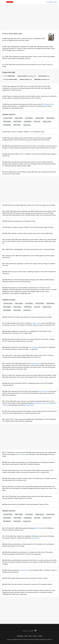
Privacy (35, 636)
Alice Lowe (37, 122)
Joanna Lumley (47, 122)
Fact (44, 76)
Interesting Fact (27, 76)
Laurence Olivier (49, 104)
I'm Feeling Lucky (51, 2)
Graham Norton (40, 118)
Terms (30, 636)
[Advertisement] (29, 17)
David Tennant (50, 118)
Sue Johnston (29, 118)
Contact (40, 636)
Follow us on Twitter (29, 631)
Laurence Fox (27, 125)
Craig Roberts (28, 122)
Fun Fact (9, 76)
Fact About (10, 79)
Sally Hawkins (7, 122)
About (26, 636)
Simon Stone (17, 125)
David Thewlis (17, 122)
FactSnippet (20, 636)
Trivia (26, 79)
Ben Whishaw (7, 125)
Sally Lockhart (19, 118)
